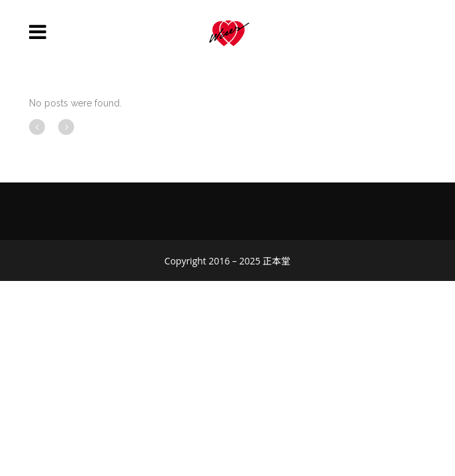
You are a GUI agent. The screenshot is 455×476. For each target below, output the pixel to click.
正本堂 (276, 261)
